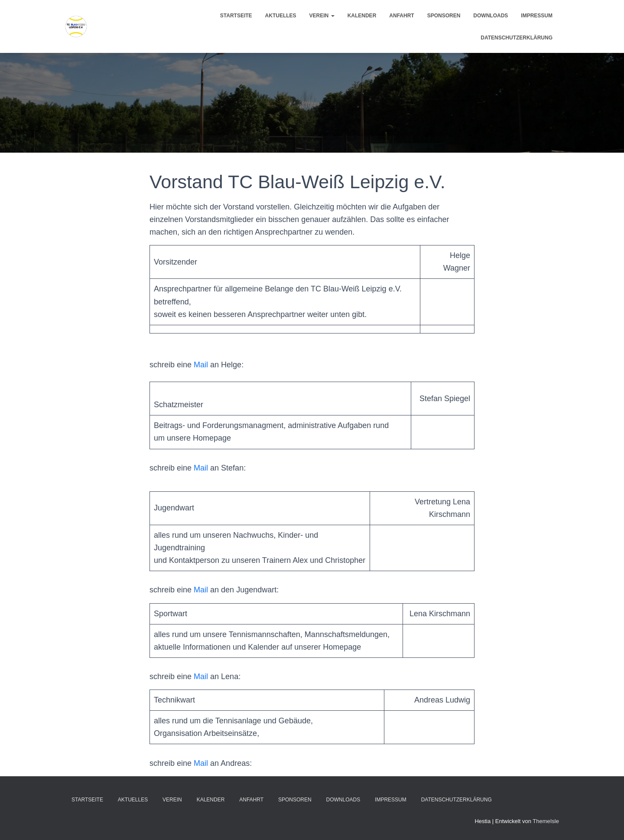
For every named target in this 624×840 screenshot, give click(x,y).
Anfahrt (401, 16)
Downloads (491, 16)
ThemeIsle (546, 821)
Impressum (537, 16)
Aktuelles (281, 16)
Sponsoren (444, 16)
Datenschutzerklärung (517, 38)
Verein (322, 16)
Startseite (236, 16)
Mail (201, 365)
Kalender (362, 16)
